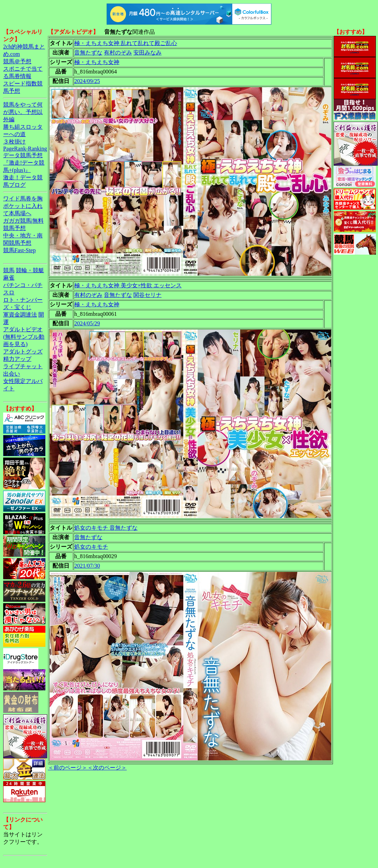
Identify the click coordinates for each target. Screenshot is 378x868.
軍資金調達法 (20, 315)
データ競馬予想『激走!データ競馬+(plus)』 (24, 163)
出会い (12, 374)
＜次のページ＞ (107, 768)
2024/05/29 (87, 323)
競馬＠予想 (17, 61)
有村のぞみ (118, 53)
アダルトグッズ (23, 352)
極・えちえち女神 (97, 62)
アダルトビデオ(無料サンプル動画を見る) (24, 337)
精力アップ (17, 359)
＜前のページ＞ (68, 768)
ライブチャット (23, 366)
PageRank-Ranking (25, 149)
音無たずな (88, 53)
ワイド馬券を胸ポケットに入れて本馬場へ (23, 206)
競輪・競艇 (30, 270)
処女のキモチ (91, 547)
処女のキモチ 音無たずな (106, 528)
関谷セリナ (147, 295)
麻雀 (9, 278)
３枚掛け (14, 142)
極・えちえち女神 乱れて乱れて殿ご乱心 (126, 43)
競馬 (9, 270)
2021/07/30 (87, 566)
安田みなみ (147, 53)
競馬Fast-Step (19, 250)
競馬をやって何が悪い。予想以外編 (23, 112)
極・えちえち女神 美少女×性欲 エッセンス (128, 285)
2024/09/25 (87, 81)
